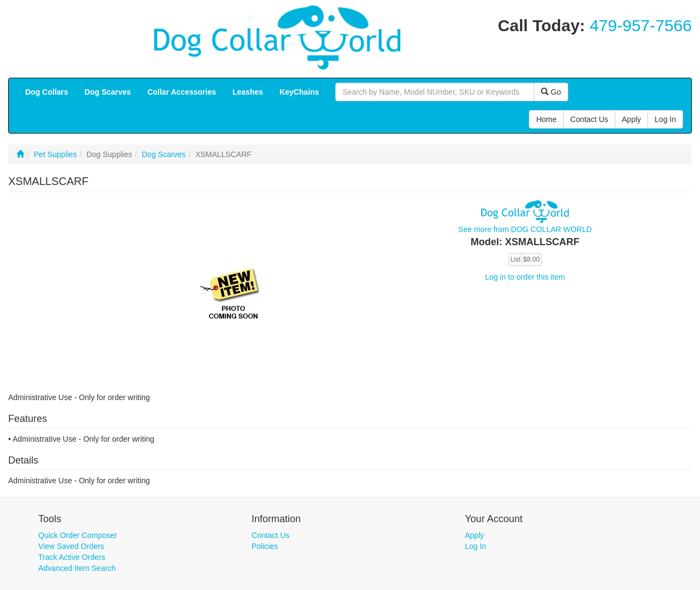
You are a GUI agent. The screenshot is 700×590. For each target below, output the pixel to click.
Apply (474, 535)
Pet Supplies (56, 154)
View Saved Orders (71, 546)
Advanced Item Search (77, 568)
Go (551, 92)
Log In (476, 546)
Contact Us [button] (589, 119)
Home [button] (546, 119)
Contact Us (270, 535)
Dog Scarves (164, 154)
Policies (265, 546)
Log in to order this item (525, 277)
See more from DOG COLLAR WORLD (525, 229)
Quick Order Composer (78, 535)
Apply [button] (631, 119)
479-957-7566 (641, 25)
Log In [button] (665, 119)
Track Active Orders (72, 557)
